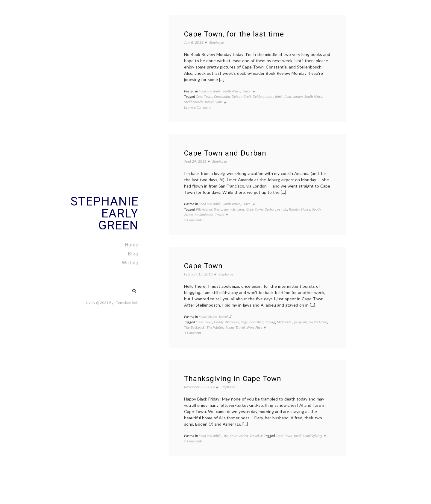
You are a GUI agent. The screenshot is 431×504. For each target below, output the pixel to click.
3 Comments (193, 441)
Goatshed (256, 322)
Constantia (222, 96)
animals (230, 209)
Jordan (298, 96)
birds (241, 209)
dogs (244, 322)
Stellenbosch (193, 102)
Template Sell (127, 303)
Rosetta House (300, 209)
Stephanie (217, 42)
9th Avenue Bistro (209, 209)
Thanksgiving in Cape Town (233, 379)
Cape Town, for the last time (234, 34)
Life (225, 436)
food (288, 96)
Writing (130, 263)
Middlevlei (285, 322)
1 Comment (193, 333)
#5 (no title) (122, 288)
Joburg (270, 322)
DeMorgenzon (263, 96)
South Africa (231, 91)
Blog (133, 254)
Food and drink (210, 91)
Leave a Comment (197, 107)
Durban (270, 209)
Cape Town (204, 96)
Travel (247, 91)
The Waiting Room (220, 327)
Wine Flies (254, 327)
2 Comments (193, 220)
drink (279, 96)
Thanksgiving (312, 436)
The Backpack (194, 327)
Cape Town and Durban (225, 153)
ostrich (282, 209)
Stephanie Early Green (104, 213)
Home (132, 245)
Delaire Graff (241, 96)
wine (219, 102)
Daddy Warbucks (226, 322)
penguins (301, 322)
